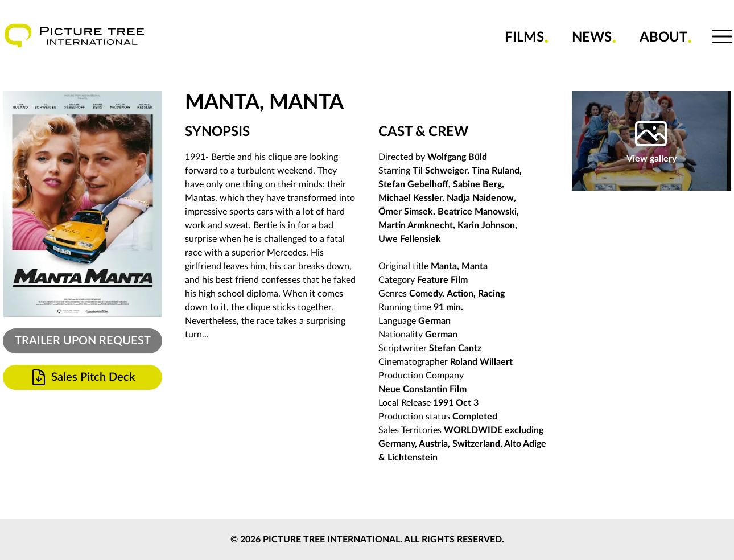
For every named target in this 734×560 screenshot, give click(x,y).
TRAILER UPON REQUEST (83, 341)
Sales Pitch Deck (82, 377)
